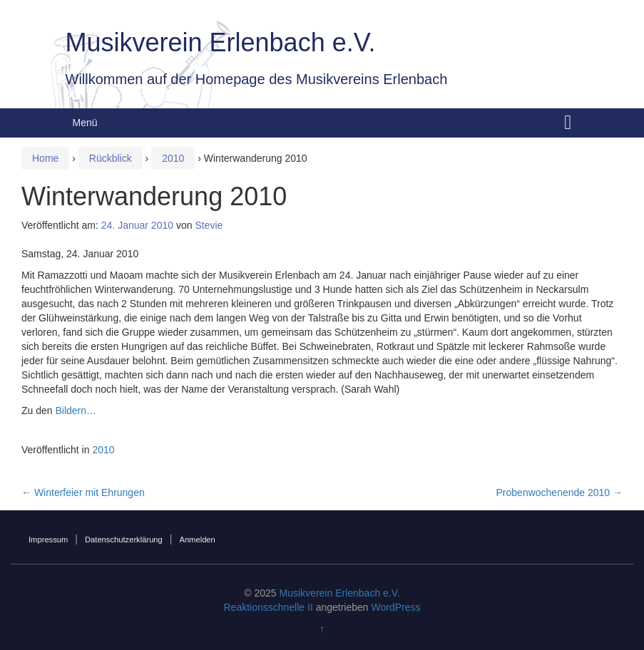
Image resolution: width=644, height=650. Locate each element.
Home (45, 158)
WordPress (396, 607)
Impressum (48, 540)
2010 (173, 158)
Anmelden (197, 540)
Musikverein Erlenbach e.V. (221, 42)
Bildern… (76, 411)
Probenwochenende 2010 (559, 492)
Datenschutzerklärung (124, 540)
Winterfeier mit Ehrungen (83, 492)
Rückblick (111, 158)
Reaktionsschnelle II (268, 607)
